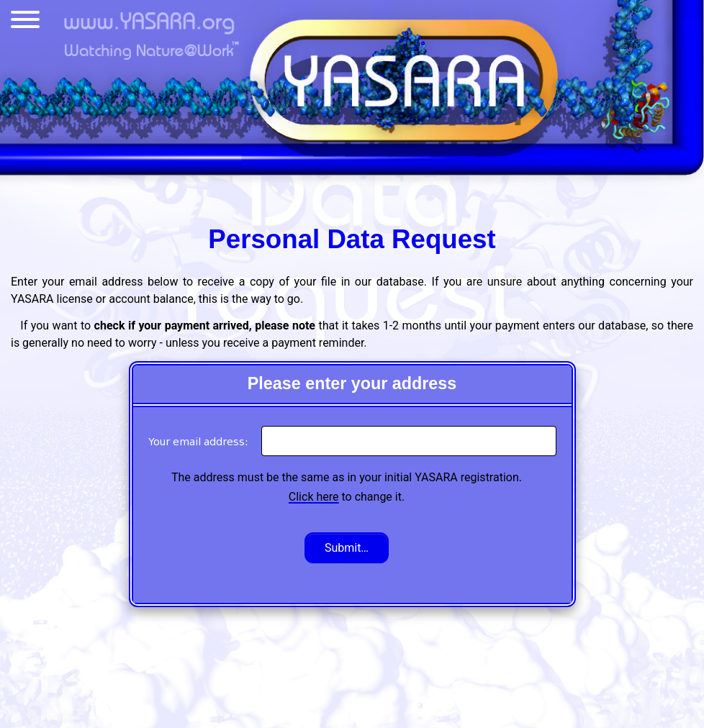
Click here (314, 497)
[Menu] (25, 22)
